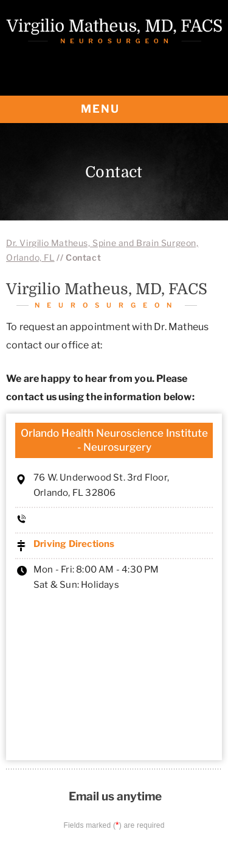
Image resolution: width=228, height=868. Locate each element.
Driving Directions (74, 544)
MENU (113, 110)
